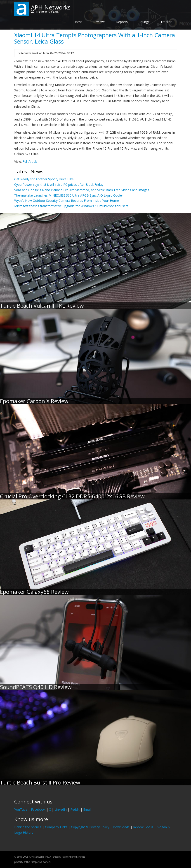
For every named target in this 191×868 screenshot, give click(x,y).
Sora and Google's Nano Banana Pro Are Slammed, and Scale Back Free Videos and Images (82, 190)
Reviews (99, 22)
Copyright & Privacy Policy (90, 827)
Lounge (144, 22)
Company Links (56, 827)
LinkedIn (61, 809)
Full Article (30, 161)
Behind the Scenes (28, 827)
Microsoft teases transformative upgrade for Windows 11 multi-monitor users (71, 206)
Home (78, 22)
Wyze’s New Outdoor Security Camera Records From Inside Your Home (67, 201)
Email (87, 809)
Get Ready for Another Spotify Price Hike (44, 179)
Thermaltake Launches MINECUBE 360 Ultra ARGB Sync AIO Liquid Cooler (69, 195)
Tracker (166, 22)
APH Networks (51, 7)
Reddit (75, 809)
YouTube (21, 809)
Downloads (121, 827)
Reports (122, 22)
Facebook (38, 809)
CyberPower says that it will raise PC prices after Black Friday (59, 185)
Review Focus (143, 827)
